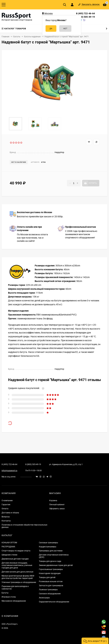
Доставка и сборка (10, 513)
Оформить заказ (57, 509)
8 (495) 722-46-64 (85, 13)
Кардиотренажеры (48, 547)
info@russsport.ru (9, 471)
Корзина (53, 501)
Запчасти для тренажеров (51, 586)
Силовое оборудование (50, 594)
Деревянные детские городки (15, 559)
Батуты (5, 593)
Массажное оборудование (14, 601)
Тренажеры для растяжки (51, 551)
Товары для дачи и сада (50, 561)
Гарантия (6, 505)
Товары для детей (47, 577)
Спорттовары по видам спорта (16, 551)
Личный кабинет (57, 505)
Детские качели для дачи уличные (17, 572)
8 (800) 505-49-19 (85, 17)
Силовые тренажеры (48, 543)
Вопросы (6, 517)
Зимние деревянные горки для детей (56, 565)
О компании (7, 501)
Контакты (6, 521)
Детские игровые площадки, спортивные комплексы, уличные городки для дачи (17, 565)
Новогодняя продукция (50, 573)
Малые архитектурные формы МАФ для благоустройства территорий (18, 577)
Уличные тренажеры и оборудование (19, 582)
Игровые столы (9, 597)
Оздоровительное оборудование (54, 602)
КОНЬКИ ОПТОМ (9, 543)
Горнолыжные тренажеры (51, 569)
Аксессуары (44, 598)
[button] (95, 641)
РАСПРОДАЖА (8, 547)
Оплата (5, 509)
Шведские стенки (9, 555)
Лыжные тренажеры (48, 590)
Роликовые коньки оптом (51, 581)
